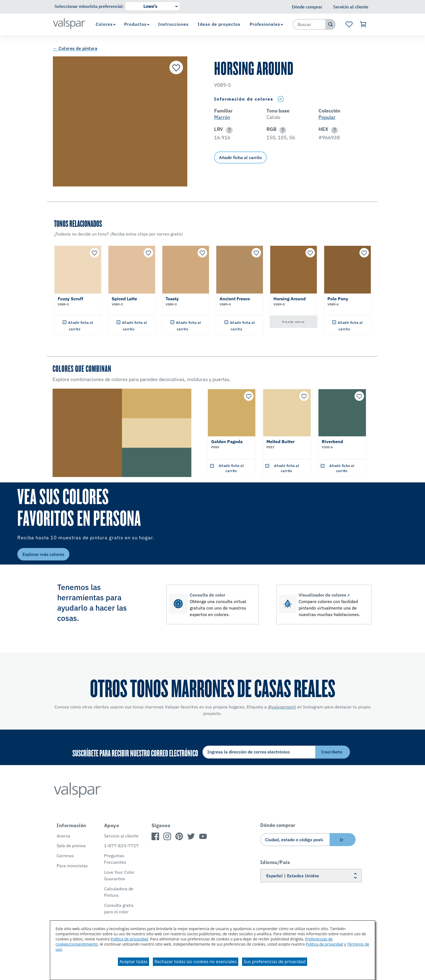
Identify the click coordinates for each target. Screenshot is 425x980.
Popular (327, 117)
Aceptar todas (133, 962)
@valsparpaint (282, 707)
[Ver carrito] (363, 24)
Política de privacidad (129, 939)
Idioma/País (275, 862)
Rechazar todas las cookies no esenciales (196, 962)
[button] (228, 130)
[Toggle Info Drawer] (281, 99)
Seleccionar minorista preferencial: (89, 6)
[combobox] (309, 24)
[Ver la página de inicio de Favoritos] (349, 24)
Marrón (222, 117)
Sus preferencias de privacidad (275, 962)
